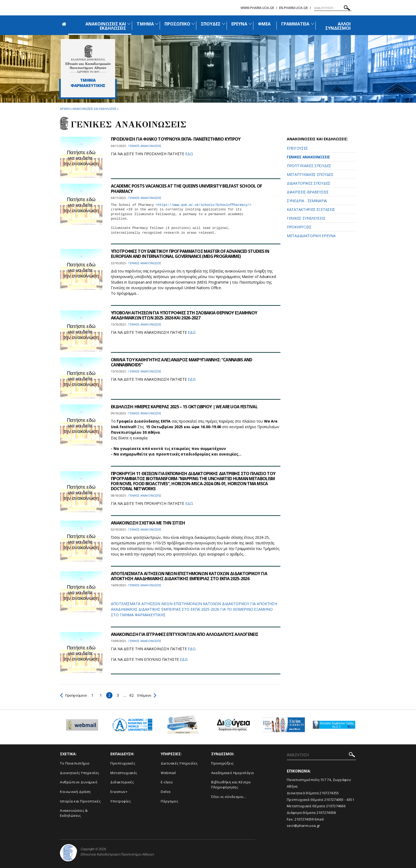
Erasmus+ (119, 792)
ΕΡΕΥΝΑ (239, 24)
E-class (167, 782)
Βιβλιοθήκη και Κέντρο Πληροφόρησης (231, 785)
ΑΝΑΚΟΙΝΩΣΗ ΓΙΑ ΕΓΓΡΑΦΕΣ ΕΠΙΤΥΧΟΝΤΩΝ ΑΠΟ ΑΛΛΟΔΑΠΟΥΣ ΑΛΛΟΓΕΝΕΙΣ (185, 634)
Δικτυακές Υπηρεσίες (179, 763)
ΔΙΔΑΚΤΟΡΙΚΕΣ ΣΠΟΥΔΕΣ (309, 183)
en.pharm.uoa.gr (293, 8)
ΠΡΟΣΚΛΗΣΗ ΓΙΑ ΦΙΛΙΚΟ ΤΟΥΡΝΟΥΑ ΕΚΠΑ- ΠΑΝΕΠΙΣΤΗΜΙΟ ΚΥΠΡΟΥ (176, 139)
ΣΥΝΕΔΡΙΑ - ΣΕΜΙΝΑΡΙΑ (307, 201)
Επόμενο (149, 695)
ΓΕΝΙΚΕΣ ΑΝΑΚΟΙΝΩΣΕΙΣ (308, 157)
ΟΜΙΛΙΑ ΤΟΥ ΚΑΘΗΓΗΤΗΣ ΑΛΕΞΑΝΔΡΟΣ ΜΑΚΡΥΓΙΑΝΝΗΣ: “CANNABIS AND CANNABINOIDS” (183, 362)
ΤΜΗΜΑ (145, 24)
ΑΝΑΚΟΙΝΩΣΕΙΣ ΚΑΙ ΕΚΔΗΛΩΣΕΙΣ (106, 26)
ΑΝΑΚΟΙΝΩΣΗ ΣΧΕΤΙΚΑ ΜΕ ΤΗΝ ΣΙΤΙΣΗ (149, 523)
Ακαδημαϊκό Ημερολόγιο (233, 773)
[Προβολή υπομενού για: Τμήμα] (157, 24)
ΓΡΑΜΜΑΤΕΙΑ (295, 24)
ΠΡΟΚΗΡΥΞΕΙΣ (299, 227)
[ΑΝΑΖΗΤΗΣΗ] (333, 8)
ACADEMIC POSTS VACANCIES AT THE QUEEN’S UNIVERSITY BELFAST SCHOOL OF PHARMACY (188, 188)
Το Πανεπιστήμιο (75, 763)
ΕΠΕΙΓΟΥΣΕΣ (297, 148)
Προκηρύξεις (222, 763)
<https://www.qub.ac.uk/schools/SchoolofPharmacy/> (203, 205)
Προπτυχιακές (123, 763)
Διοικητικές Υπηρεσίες (80, 773)
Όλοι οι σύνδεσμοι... (229, 797)
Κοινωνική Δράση (75, 792)
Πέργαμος (169, 801)
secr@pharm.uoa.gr (303, 826)
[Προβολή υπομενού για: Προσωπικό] (193, 24)
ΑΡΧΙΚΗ (65, 109)
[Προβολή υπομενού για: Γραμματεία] (313, 24)
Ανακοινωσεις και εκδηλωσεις (94, 109)
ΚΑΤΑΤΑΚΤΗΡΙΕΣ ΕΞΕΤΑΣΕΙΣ (311, 209)
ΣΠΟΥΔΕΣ (211, 24)
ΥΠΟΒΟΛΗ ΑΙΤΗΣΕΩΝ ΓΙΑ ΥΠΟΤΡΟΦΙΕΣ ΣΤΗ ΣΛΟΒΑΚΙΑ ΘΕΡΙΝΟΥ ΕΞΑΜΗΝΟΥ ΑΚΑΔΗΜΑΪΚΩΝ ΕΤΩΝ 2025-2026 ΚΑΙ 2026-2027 (185, 315)
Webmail (168, 773)
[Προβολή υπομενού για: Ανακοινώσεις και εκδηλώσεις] (129, 24)
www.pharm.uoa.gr (257, 8)
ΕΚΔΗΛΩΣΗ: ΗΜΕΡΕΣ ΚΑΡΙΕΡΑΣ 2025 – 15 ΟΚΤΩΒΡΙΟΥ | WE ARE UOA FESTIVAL (184, 407)
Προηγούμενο (74, 695)
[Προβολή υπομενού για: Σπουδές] (224, 24)
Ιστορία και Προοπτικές (80, 801)
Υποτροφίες (121, 801)
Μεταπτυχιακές (124, 773)
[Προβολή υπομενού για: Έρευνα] (250, 24)
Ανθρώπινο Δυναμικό (79, 782)
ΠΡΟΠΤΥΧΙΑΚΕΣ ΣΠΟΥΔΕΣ (309, 166)
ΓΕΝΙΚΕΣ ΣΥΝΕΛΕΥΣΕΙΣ (306, 218)
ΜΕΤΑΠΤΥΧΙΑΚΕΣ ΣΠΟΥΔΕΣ (310, 174)
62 (133, 695)
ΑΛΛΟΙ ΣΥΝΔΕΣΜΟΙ (338, 26)
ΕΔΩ (189, 154)
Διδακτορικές (122, 782)
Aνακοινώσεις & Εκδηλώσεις (74, 813)
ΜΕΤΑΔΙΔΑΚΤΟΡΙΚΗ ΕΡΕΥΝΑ (311, 236)
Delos (166, 792)
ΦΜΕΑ (264, 24)
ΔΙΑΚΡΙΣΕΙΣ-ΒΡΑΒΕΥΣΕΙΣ (308, 192)
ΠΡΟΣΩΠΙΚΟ (177, 24)
